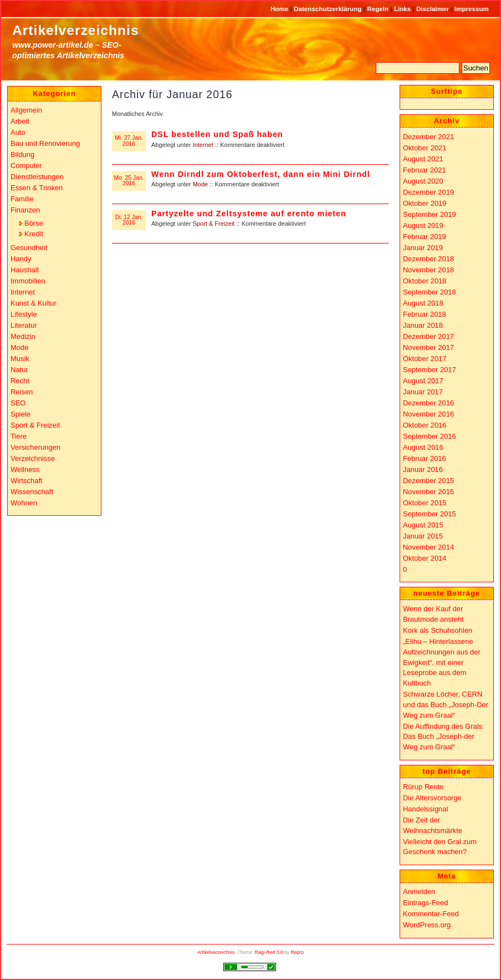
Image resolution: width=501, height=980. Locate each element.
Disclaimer (433, 9)
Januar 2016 (423, 469)
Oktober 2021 (425, 148)
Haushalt (25, 270)
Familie (22, 199)
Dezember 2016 (428, 403)
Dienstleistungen (37, 177)
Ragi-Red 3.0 (269, 952)
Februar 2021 (425, 170)
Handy (21, 259)
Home (280, 9)
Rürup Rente (423, 787)
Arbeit (20, 121)
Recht (20, 381)
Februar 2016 (425, 458)
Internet (203, 145)
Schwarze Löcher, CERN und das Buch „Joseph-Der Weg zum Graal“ (446, 704)
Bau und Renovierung (45, 143)
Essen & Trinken (37, 188)
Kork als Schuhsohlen (438, 630)
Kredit (34, 234)
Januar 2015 (423, 536)
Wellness (25, 469)
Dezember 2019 (428, 192)
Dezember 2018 (428, 259)
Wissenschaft (32, 492)
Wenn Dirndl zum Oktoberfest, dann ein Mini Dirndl (261, 174)
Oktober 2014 (425, 558)
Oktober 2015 (425, 503)
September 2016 (430, 436)
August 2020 (423, 181)
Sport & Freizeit (214, 224)
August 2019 (423, 225)
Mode (201, 184)
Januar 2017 (423, 392)
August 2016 (423, 447)
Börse (34, 223)
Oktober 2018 (425, 281)
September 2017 (430, 370)
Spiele (21, 414)
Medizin (23, 336)
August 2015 (423, 525)
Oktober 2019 (425, 203)
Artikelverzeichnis (76, 30)
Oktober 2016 (425, 425)
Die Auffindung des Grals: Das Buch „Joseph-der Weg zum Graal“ (444, 737)
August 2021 (423, 159)
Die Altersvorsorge (432, 798)
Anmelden (419, 892)
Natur (19, 370)
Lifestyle (24, 314)
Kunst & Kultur (34, 303)
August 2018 (423, 303)
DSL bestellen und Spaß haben (217, 134)
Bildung (22, 154)
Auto (18, 132)
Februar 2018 (425, 314)
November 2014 (428, 547)
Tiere (19, 436)
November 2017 (428, 347)
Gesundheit (29, 248)
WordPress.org (427, 925)
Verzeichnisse (33, 458)
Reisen (22, 392)
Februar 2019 (425, 237)
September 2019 (430, 214)
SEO (18, 403)
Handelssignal (425, 809)
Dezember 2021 (428, 137)
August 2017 (423, 381)
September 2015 (430, 514)
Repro (298, 952)
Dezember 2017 (428, 336)
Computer (26, 166)
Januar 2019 (423, 248)
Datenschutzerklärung (329, 9)
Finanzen (25, 210)
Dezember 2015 (428, 481)
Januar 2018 (423, 325)
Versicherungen (35, 447)
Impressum (472, 9)
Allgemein (26, 110)
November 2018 (428, 270)
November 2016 (428, 414)
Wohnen (24, 503)
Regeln (379, 9)
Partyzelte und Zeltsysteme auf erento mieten (249, 214)
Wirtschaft (27, 481)
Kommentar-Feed (431, 914)
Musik (20, 359)
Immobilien (28, 281)
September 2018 (430, 292)
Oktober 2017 (425, 359)
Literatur (24, 325)
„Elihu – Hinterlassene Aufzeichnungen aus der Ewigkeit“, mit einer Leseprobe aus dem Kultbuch (442, 662)
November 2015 (428, 492)
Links (403, 9)
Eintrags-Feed (425, 903)
